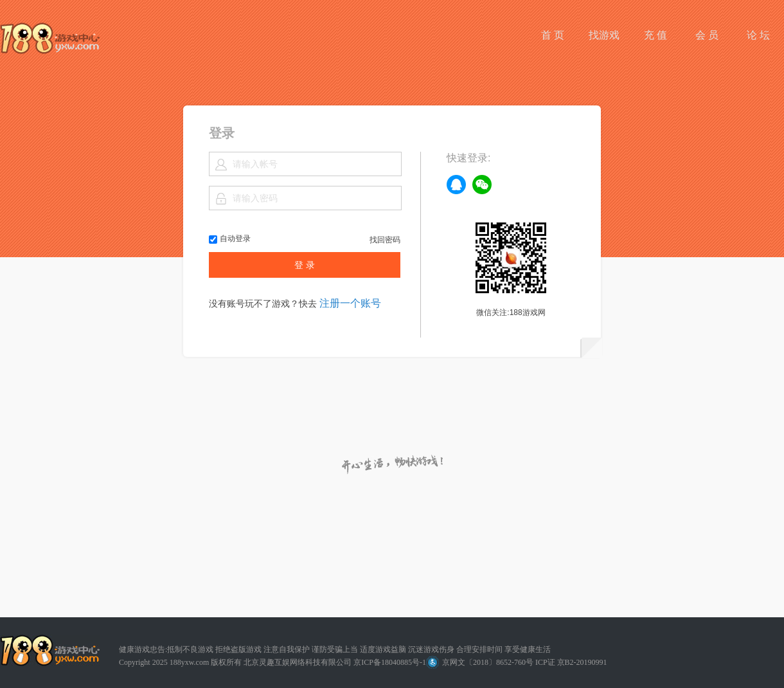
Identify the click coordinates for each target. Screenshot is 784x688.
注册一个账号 (350, 303)
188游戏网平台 (50, 38)
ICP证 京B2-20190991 (571, 662)
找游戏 (604, 35)
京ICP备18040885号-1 (390, 662)
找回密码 (385, 240)
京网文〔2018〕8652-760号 (480, 662)
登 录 (305, 265)
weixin (482, 185)
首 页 (553, 35)
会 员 (707, 35)
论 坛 (758, 35)
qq (456, 185)
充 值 (655, 35)
